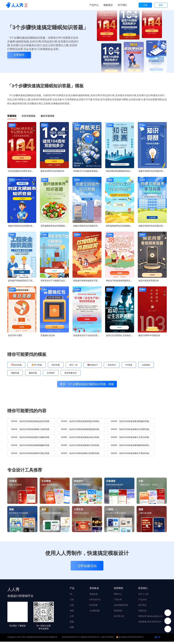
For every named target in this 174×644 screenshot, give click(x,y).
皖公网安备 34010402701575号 (130, 639)
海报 (72, 613)
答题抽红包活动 (48, 335)
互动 (72, 602)
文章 (72, 618)
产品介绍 (142, 602)
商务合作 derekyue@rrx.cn (150, 618)
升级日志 (142, 613)
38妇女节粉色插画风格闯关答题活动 (120, 281)
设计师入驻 (119, 618)
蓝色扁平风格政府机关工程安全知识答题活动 (22, 281)
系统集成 (94, 596)
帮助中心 (118, 596)
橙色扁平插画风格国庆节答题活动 (87, 281)
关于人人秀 (143, 596)
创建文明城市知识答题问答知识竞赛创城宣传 (153, 171)
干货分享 (118, 602)
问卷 (72, 607)
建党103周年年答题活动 (149, 335)
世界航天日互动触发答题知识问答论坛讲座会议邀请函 (87, 171)
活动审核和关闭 (121, 607)
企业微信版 (95, 613)
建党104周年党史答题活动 (52, 171)
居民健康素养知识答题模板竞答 (55, 226)
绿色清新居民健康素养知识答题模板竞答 (120, 171)
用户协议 (142, 607)
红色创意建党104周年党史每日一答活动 (22, 171)
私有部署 (94, 607)
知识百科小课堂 (15, 335)
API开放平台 (95, 602)
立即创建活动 (87, 568)
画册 (72, 629)
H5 (71, 596)
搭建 (72, 624)
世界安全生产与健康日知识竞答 (55, 281)
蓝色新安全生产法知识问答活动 (87, 335)
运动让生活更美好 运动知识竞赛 (120, 335)
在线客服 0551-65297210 (150, 624)
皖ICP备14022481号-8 (71, 639)
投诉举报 (118, 613)
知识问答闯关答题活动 (149, 281)
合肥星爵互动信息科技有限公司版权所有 (42, 639)
